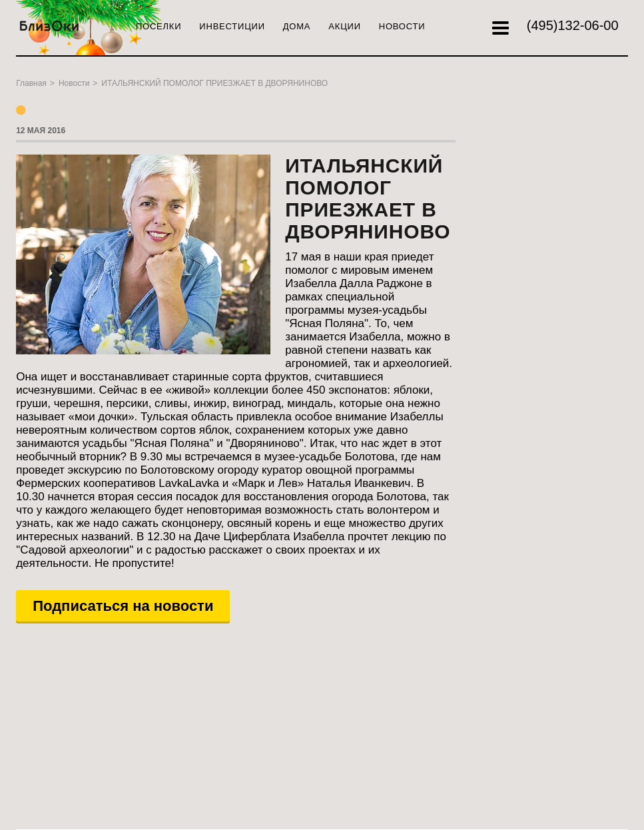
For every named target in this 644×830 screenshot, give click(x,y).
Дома (297, 26)
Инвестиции (232, 26)
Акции (344, 26)
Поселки (159, 26)
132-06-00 (573, 25)
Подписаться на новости (123, 606)
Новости (402, 26)
